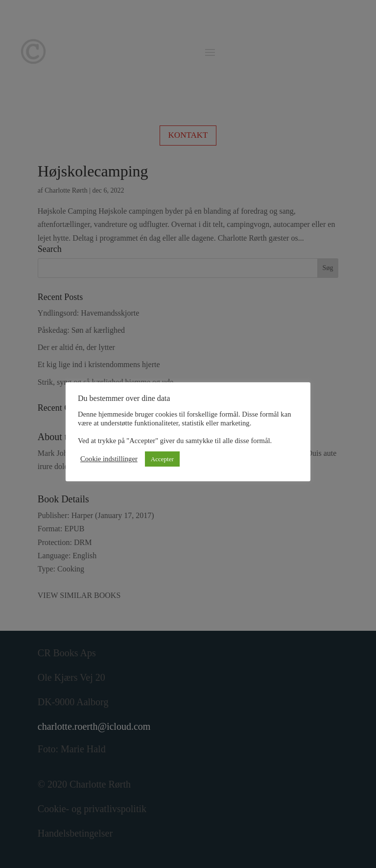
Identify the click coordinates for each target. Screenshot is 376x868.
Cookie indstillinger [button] (109, 459)
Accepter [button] (162, 459)
